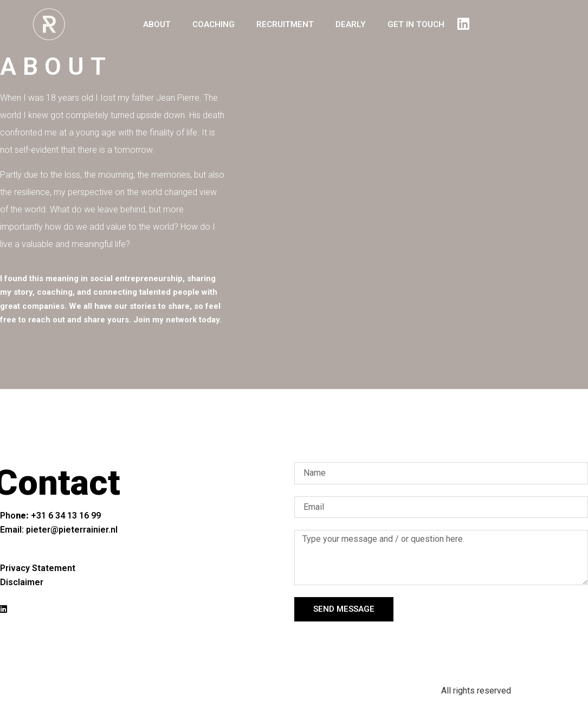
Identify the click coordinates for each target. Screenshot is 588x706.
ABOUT (157, 24)
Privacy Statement (38, 568)
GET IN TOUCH (416, 24)
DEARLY (351, 24)
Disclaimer (22, 582)
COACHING (214, 24)
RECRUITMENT (285, 24)
